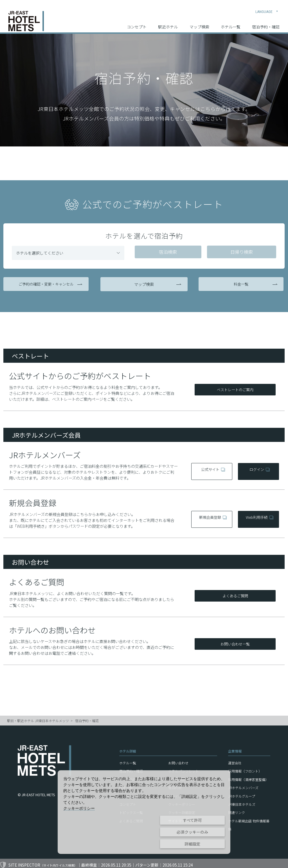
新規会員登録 (210, 516)
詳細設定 (192, 844)
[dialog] (144, 812)
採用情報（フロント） (245, 768)
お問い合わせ (178, 759)
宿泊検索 (167, 252)
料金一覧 (241, 284)
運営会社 (235, 759)
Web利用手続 (256, 516)
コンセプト (137, 23)
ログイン (256, 468)
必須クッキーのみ (192, 832)
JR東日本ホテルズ (242, 801)
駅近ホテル (168, 23)
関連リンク (237, 809)
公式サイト (210, 468)
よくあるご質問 (235, 593)
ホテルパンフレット (184, 768)
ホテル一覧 (231, 23)
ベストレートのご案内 (235, 387)
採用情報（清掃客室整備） (248, 776)
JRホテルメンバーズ (243, 784)
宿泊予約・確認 (266, 23)
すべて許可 (192, 820)
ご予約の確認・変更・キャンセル (47, 284)
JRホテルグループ (242, 793)
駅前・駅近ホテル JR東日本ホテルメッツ (38, 717)
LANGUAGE (267, 7)
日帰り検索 (239, 252)
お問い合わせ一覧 (235, 641)
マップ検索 (199, 23)
